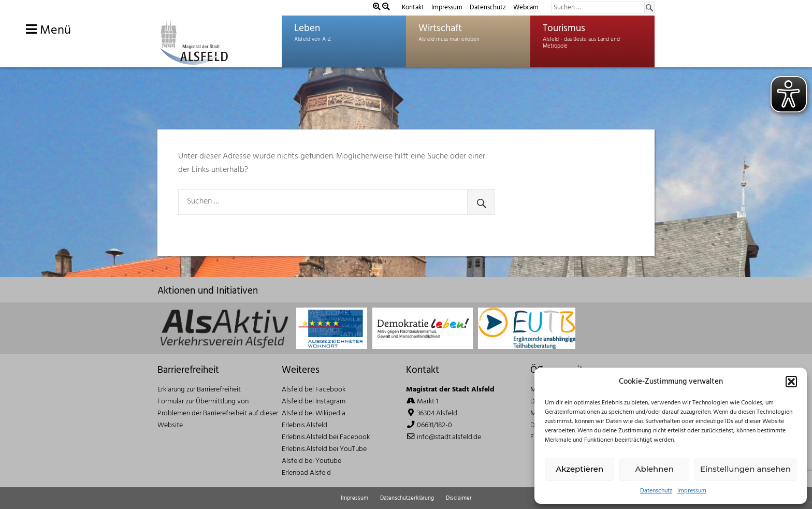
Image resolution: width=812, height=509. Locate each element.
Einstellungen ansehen (745, 469)
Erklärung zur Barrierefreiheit (199, 390)
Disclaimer (459, 498)
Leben (307, 28)
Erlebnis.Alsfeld (304, 425)
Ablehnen (654, 469)
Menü (48, 31)
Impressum (692, 491)
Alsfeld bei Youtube (311, 461)
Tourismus (564, 28)
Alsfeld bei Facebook (314, 390)
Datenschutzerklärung (407, 498)
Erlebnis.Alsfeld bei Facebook (326, 437)
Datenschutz (656, 491)
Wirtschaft (440, 28)
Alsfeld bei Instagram (314, 402)
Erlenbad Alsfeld (306, 473)
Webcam (526, 8)
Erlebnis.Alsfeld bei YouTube (324, 449)
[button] (791, 382)
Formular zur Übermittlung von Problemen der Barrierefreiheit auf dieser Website (218, 413)
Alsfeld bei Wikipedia (314, 413)
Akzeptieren (579, 469)
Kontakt (413, 8)
